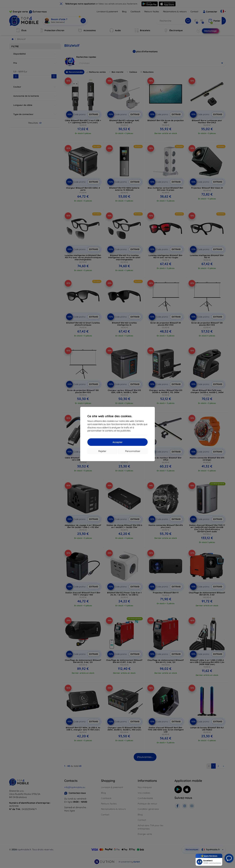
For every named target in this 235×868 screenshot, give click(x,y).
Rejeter (102, 451)
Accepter (118, 442)
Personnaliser (133, 451)
